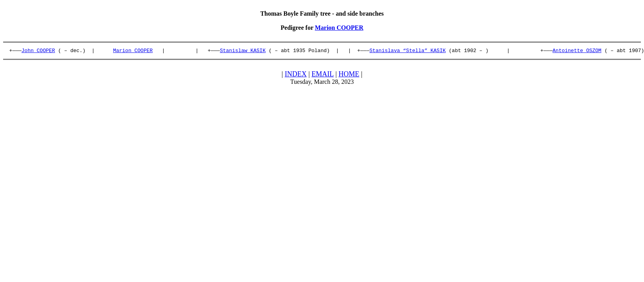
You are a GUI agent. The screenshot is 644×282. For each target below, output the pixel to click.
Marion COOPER (339, 28)
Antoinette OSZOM (577, 51)
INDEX (296, 75)
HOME (349, 75)
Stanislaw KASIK (243, 51)
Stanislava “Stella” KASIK (407, 51)
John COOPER (38, 51)
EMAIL (322, 75)
